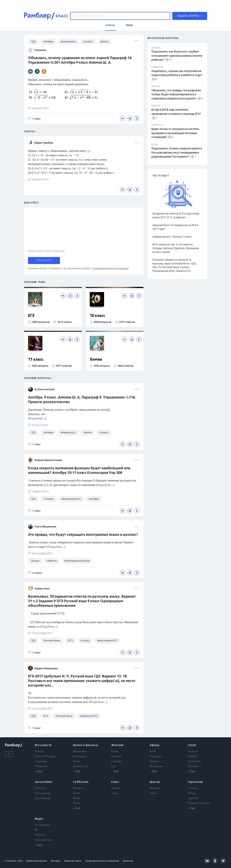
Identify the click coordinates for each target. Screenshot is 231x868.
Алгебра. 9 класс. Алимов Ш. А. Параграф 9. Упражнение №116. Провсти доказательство (82, 400)
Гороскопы (195, 782)
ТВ (36, 830)
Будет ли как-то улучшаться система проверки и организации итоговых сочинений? (175, 133)
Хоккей (192, 756)
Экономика (80, 752)
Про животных (44, 840)
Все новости (43, 745)
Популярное (43, 825)
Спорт (192, 745)
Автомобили (43, 782)
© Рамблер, (11, 861)
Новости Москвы (45, 756)
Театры (154, 761)
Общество (41, 766)
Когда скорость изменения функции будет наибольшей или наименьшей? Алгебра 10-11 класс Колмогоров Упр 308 (79, 471)
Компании (79, 756)
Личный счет (81, 766)
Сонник (192, 788)
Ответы (116, 788)
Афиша (155, 745)
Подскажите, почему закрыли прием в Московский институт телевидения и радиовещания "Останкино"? (177, 153)
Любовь (116, 761)
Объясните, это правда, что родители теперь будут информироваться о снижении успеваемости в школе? (176, 95)
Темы (114, 793)
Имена (192, 793)
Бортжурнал (43, 798)
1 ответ (34, 118)
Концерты (156, 756)
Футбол (193, 752)
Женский (117, 745)
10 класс (97, 316)
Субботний (81, 782)
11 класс (36, 360)
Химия (96, 360)
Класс (115, 782)
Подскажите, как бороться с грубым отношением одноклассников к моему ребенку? (177, 56)
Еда (114, 766)
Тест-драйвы (43, 793)
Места (77, 803)
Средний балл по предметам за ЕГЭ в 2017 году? (175, 227)
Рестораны (156, 766)
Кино (153, 752)
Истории (78, 788)
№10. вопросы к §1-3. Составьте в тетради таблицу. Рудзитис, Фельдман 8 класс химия (176, 248)
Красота (116, 756)
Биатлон (193, 766)
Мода (115, 752)
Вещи (76, 798)
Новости (40, 788)
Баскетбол (194, 761)
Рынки (77, 761)
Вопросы (155, 788)
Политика (41, 761)
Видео (39, 819)
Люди (77, 793)
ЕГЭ (31, 316)
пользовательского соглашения (110, 268)
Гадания (193, 798)
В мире (39, 752)
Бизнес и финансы (85, 745)
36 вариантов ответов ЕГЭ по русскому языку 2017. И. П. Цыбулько (176, 215)
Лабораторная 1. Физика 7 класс (172, 237)
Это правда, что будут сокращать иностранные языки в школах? (83, 535)
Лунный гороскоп (199, 803)
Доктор (155, 782)
